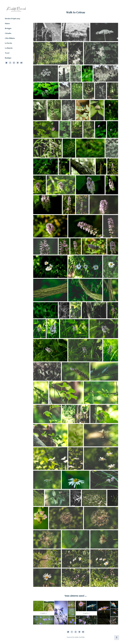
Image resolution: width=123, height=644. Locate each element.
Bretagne (8, 28)
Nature (7, 23)
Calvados (8, 33)
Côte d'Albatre (10, 38)
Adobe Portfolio (80, 637)
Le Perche (8, 43)
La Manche (9, 48)
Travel (7, 53)
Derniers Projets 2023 (12, 18)
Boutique (8, 58)
